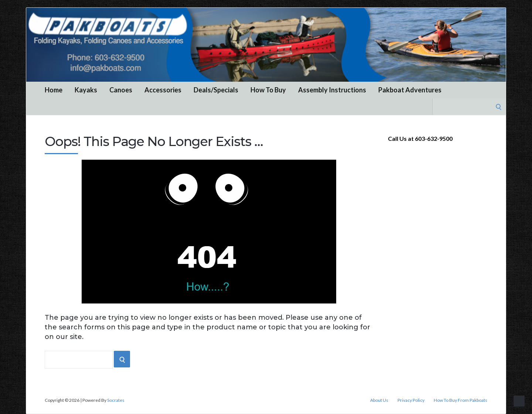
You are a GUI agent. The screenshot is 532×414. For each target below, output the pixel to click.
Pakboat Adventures (410, 90)
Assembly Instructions (332, 90)
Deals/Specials (216, 90)
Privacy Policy (411, 400)
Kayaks (86, 90)
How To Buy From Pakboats (461, 400)
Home (54, 90)
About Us (379, 400)
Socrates (116, 400)
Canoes (121, 90)
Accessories (163, 90)
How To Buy (268, 90)
